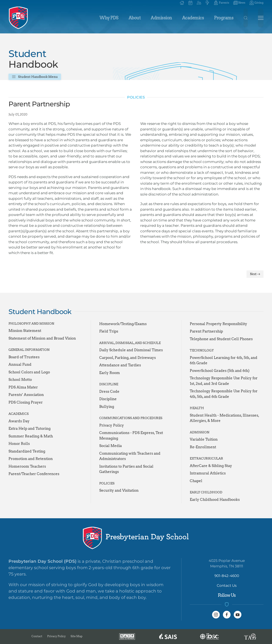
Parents (221, 3)
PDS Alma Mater (23, 387)
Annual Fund (20, 364)
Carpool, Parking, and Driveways (127, 358)
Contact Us (227, 585)
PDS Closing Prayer (26, 402)
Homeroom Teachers (27, 466)
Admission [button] (161, 18)
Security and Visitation (119, 490)
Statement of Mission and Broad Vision (42, 338)
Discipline (108, 399)
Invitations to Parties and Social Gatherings (126, 469)
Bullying (107, 407)
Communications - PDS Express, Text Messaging (131, 436)
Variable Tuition (204, 439)
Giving (256, 3)
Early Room (110, 373)
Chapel (196, 481)
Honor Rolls (19, 444)
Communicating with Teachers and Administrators (130, 456)
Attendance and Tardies (120, 365)
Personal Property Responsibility (218, 324)
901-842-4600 (227, 576)
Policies (136, 97)
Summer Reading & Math (31, 436)
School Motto (20, 380)
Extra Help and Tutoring (30, 428)
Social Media (110, 446)
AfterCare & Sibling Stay (211, 466)
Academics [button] (193, 18)
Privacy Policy (112, 425)
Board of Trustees (24, 357)
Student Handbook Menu (35, 77)
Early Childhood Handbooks (215, 500)
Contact (37, 636)
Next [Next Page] (255, 274)
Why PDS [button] (109, 18)
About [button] (135, 18)
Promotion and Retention (31, 459)
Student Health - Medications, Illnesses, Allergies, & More (224, 418)
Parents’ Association (26, 395)
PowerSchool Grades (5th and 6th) (220, 371)
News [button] (239, 3)
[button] (199, 3)
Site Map (76, 636)
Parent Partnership (206, 331)
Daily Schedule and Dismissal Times (131, 350)
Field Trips (109, 331)
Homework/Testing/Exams (123, 324)
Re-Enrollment (203, 447)
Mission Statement (25, 331)
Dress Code (109, 391)
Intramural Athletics (208, 473)
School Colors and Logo (29, 372)
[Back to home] (18, 18)
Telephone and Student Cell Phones (221, 339)
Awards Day (19, 421)
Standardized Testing (27, 451)
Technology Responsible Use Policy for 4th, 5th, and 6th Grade (224, 394)
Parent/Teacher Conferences (34, 474)
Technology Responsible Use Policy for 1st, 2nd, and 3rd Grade (224, 381)
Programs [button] (224, 18)
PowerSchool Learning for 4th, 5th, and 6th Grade (224, 360)
